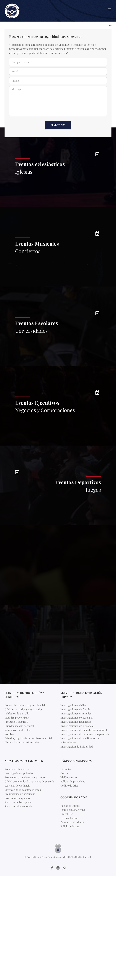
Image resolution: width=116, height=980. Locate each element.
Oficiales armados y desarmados (23, 709)
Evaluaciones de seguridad (20, 794)
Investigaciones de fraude (75, 709)
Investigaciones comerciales (77, 717)
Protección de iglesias (17, 798)
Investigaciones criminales (76, 713)
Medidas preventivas (17, 717)
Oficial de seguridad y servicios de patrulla (29, 781)
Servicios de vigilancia (17, 785)
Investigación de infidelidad (77, 746)
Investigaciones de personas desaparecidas (85, 734)
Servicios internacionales (19, 806)
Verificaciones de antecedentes (23, 790)
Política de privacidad (73, 781)
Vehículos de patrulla (17, 713)
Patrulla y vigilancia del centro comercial (28, 738)
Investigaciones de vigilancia (77, 726)
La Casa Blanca (69, 818)
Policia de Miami (70, 826)
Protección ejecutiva (16, 722)
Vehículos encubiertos (18, 730)
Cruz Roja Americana (73, 810)
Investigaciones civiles (73, 705)
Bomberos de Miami (72, 822)
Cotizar (65, 773)
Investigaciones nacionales (76, 722)
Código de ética (69, 785)
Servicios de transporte (18, 802)
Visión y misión (69, 777)
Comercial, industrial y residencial (25, 705)
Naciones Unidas (70, 806)
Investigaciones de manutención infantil (84, 730)
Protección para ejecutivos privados (25, 777)
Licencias (66, 769)
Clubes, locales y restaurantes (22, 742)
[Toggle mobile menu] (110, 9)
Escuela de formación (17, 769)
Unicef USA (67, 814)
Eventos (9, 734)
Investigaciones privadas (19, 773)
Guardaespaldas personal (19, 726)
